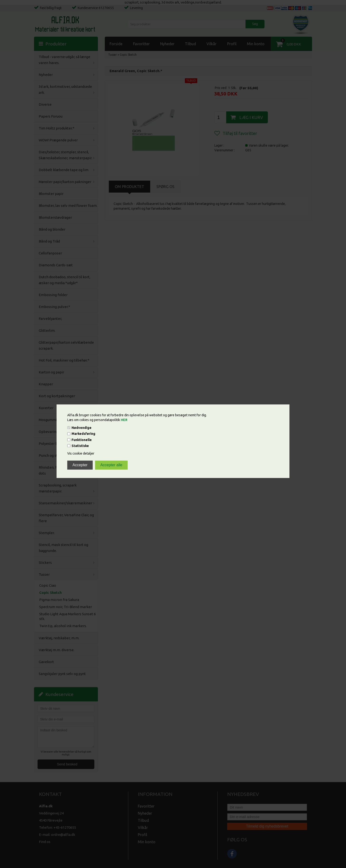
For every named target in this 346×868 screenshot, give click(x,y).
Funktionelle (82, 440)
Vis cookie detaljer (81, 453)
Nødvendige (82, 428)
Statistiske (80, 446)
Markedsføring (83, 434)
